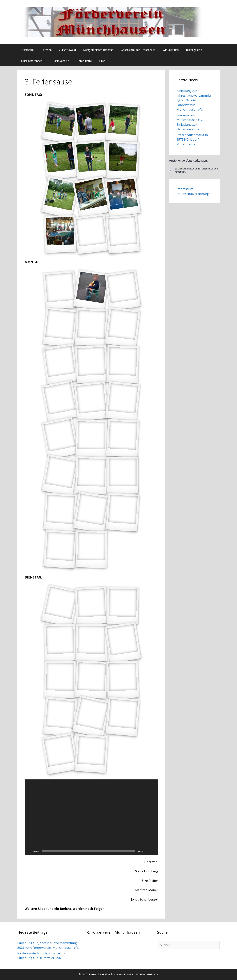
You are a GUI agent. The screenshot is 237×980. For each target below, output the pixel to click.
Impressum (185, 189)
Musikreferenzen (36, 61)
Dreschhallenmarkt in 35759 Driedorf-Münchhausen (192, 139)
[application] (91, 817)
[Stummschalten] (147, 851)
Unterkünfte (84, 61)
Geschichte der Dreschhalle (138, 50)
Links (102, 61)
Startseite (27, 50)
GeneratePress (149, 974)
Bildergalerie (194, 50)
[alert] (194, 170)
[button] (91, 817)
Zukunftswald (67, 50)
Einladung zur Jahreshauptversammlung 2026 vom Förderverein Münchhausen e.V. (194, 100)
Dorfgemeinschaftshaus (98, 50)
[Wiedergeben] (29, 851)
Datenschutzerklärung (193, 194)
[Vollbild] (153, 851)
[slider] (89, 851)
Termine (46, 50)
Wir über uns (171, 50)
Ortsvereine (61, 61)
